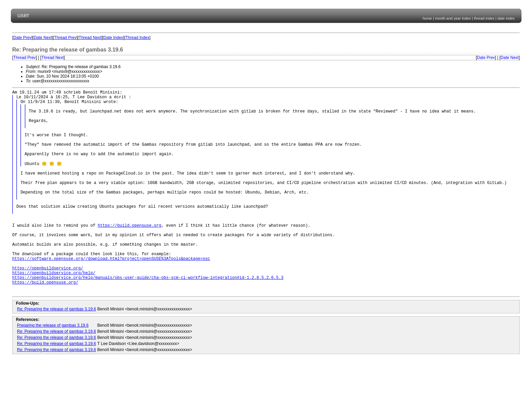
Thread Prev (65, 38)
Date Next (43, 38)
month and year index (453, 18)
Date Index (113, 38)
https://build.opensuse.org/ (45, 323)
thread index (484, 18)
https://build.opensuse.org (129, 254)
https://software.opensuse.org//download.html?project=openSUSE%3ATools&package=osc (111, 295)
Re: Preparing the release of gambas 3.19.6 (56, 352)
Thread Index (138, 38)
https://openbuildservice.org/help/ (54, 312)
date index (506, 18)
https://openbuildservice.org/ (48, 306)
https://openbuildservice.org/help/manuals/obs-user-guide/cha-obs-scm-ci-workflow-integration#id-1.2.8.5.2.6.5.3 (148, 318)
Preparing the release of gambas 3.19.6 (53, 369)
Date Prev (22, 38)
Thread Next (90, 38)
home (427, 18)
